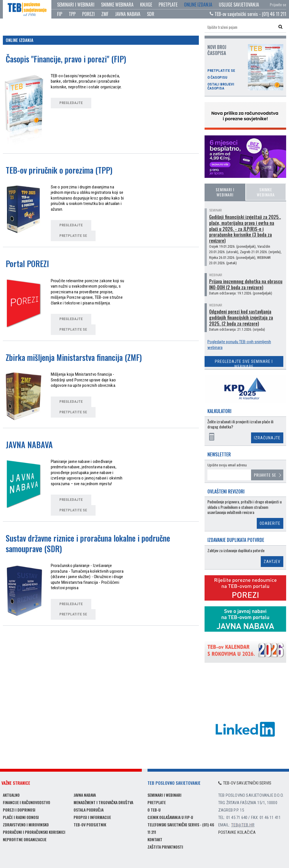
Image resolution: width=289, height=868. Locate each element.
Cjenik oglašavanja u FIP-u (170, 817)
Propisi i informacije (92, 817)
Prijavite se (278, 5)
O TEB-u (154, 810)
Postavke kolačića (237, 832)
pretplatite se (73, 236)
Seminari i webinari (76, 5)
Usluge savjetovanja (239, 5)
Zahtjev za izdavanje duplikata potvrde (236, 551)
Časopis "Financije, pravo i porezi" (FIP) (66, 59)
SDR (151, 14)
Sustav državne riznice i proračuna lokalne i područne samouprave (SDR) (88, 543)
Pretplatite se (221, 71)
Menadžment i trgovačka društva (103, 802)
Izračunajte (267, 438)
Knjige (146, 5)
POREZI (88, 14)
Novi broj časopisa (217, 50)
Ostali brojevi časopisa (221, 86)
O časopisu (217, 78)
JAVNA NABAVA (128, 14)
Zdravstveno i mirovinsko (26, 825)
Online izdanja (198, 5)
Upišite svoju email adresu (227, 465)
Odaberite (270, 523)
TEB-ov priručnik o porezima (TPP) (59, 170)
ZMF (105, 14)
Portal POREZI (27, 264)
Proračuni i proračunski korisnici (34, 832)
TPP (72, 14)
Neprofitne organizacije (25, 839)
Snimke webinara (117, 5)
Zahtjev (272, 562)
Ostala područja (89, 810)
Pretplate (168, 5)
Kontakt (155, 839)
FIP (60, 14)
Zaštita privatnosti (165, 847)
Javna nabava (85, 795)
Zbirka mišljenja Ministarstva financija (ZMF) (74, 357)
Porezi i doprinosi (19, 810)
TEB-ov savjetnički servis (245, 783)
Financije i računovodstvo (27, 802)
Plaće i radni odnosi (21, 817)
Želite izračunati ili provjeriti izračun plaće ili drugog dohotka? (240, 424)
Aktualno (11, 795)
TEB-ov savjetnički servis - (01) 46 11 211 (248, 14)
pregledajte (71, 103)
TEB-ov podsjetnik (90, 825)
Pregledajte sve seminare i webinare (244, 363)
